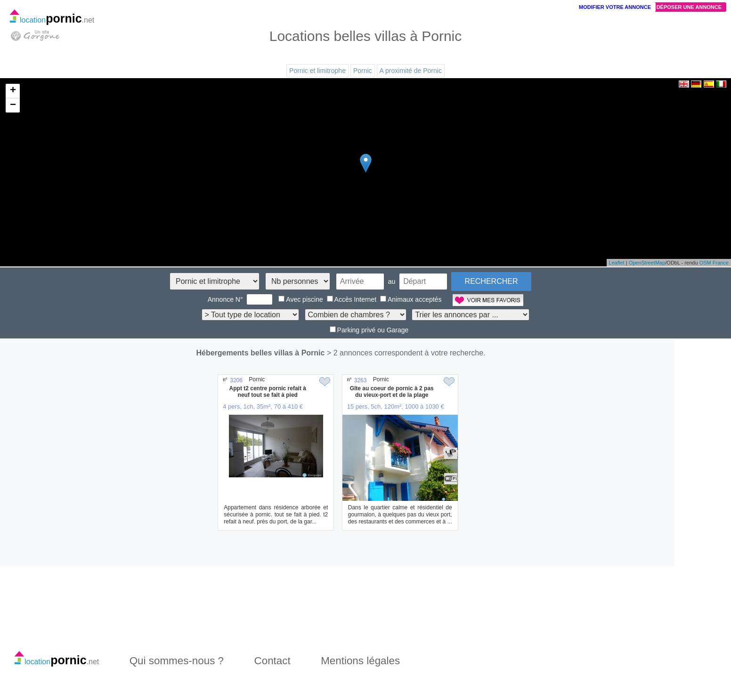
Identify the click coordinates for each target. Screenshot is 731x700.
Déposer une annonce (689, 7)
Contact (272, 661)
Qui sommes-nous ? (177, 661)
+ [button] (13, 91)
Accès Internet (352, 299)
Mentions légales (360, 661)
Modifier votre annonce (615, 7)
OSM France (714, 263)
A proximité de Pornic (411, 71)
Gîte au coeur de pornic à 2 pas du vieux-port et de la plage (392, 392)
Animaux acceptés (411, 299)
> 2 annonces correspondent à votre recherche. (406, 353)
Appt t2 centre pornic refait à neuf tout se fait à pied (268, 392)
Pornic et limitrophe (317, 71)
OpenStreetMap (647, 263)
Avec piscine (301, 299)
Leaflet (617, 263)
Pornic (363, 71)
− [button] (13, 105)
